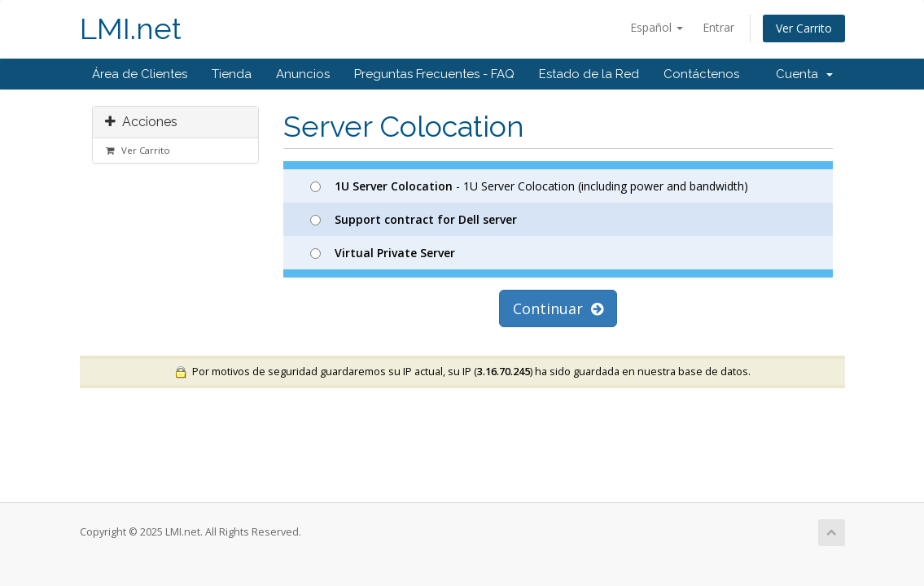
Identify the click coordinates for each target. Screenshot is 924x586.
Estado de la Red (589, 74)
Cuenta (804, 74)
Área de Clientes (140, 74)
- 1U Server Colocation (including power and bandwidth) (529, 186)
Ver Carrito (804, 28)
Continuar (558, 308)
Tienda (232, 74)
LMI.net (131, 29)
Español (657, 27)
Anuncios (303, 74)
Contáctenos (701, 74)
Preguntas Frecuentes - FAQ (434, 74)
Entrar (718, 27)
